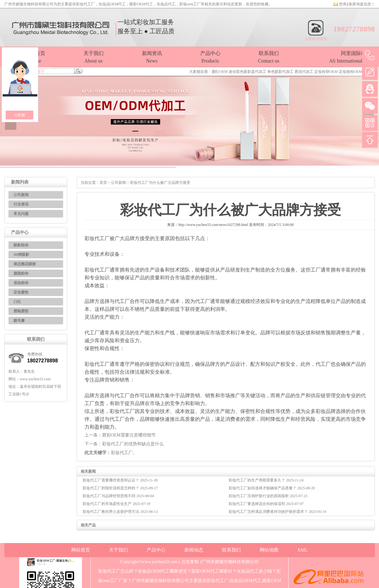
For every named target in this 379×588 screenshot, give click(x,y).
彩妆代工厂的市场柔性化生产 (108, 504)
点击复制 (190, 562)
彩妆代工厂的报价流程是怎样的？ (111, 488)
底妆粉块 (21, 283)
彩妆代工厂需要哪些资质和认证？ (111, 480)
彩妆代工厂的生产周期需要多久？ (257, 480)
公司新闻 (21, 195)
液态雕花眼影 (25, 264)
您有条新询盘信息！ (354, 4)
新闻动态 (194, 550)
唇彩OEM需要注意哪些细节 (129, 435)
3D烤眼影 (22, 255)
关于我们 (118, 550)
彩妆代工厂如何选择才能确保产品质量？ (263, 488)
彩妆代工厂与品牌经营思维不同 (109, 496)
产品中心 (156, 550)
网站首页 (81, 550)
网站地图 (269, 550)
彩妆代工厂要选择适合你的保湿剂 (257, 504)
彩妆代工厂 (85, 4)
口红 (17, 302)
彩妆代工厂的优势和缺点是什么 (133, 444)
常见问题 (21, 214)
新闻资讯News (152, 57)
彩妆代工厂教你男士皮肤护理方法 (111, 512)
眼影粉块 (21, 245)
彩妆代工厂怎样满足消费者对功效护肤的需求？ (269, 512)
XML (303, 550)
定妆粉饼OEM (326, 72)
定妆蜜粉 (21, 292)
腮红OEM (220, 72)
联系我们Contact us (269, 57)
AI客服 (20, 115)
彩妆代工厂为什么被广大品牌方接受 (160, 183)
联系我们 (231, 550)
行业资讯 (21, 204)
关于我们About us (94, 57)
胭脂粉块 (21, 273)
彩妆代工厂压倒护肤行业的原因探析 (259, 496)
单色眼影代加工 (280, 72)
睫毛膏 (19, 321)
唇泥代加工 (304, 72)
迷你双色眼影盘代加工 (247, 72)
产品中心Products (210, 57)
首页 (103, 183)
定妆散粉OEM (351, 72)
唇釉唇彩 (21, 311)
